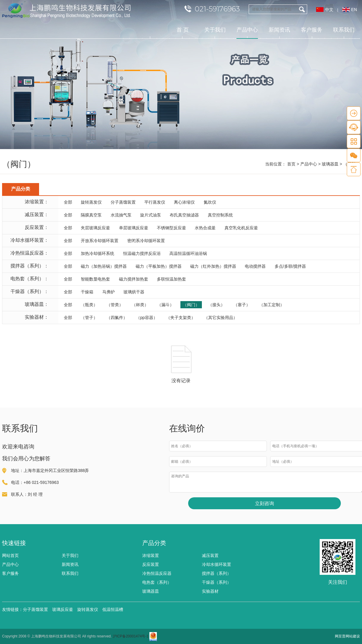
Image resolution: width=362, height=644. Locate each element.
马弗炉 (109, 292)
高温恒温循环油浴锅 (188, 253)
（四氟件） (117, 318)
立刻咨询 (264, 503)
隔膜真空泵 (91, 215)
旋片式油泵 (151, 215)
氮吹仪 (210, 202)
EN (354, 10)
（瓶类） (89, 305)
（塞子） (242, 305)
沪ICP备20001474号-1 (131, 636)
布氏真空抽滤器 (184, 215)
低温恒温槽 (113, 609)
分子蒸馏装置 (123, 202)
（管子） (89, 318)
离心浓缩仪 (184, 202)
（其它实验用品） (221, 318)
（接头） (216, 305)
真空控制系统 (220, 215)
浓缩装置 (151, 555)
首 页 (183, 30)
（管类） (115, 305)
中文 (329, 10)
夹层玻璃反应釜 (95, 228)
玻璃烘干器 (134, 292)
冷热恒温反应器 (157, 573)
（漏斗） (165, 305)
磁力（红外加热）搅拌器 (213, 266)
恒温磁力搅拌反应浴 (142, 253)
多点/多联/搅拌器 (290, 266)
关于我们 (215, 30)
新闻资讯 (279, 30)
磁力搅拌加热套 (134, 279)
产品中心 (247, 33)
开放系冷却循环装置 (100, 241)
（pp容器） (147, 318)
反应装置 (151, 564)
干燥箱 (87, 292)
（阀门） (191, 305)
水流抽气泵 (121, 215)
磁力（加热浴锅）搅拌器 (104, 266)
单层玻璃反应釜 (134, 228)
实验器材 (210, 591)
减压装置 (210, 555)
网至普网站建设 (347, 636)
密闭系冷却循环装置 (146, 241)
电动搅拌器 (255, 266)
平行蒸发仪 (155, 202)
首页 (291, 164)
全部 (68, 202)
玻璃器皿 (330, 164)
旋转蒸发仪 (91, 202)
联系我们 (344, 30)
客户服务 (312, 30)
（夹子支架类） (181, 318)
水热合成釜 (205, 228)
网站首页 (10, 555)
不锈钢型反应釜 (171, 228)
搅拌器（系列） (216, 573)
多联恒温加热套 (171, 279)
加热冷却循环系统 (98, 253)
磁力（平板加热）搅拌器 (159, 266)
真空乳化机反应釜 (241, 228)
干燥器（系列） (216, 582)
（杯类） (140, 305)
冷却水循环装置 (216, 564)
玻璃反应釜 (63, 609)
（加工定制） (272, 305)
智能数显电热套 (95, 279)
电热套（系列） (157, 582)
